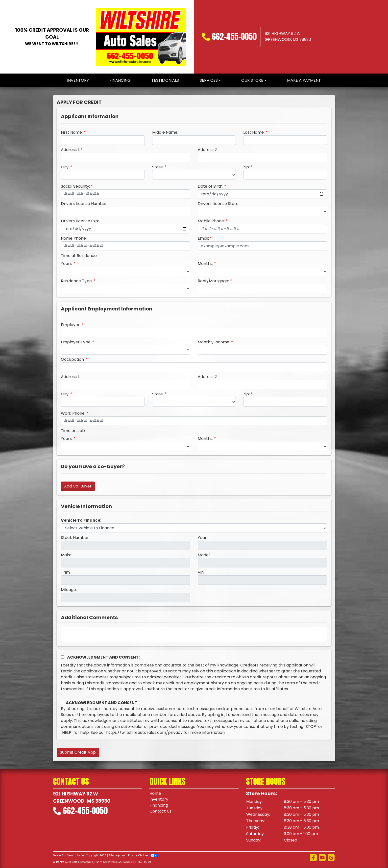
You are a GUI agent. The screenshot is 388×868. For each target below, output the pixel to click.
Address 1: (70, 150)
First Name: (72, 132)
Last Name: (254, 132)
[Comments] (194, 634)
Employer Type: (76, 342)
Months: (205, 264)
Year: (203, 538)
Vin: (201, 572)
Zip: (246, 167)
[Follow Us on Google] (331, 858)
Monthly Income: (214, 342)
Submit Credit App (78, 752)
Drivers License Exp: (80, 221)
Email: (203, 238)
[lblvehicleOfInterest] (194, 528)
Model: (204, 555)
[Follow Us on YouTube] (322, 858)
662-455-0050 (234, 37)
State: (158, 167)
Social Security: (75, 186)
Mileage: (69, 590)
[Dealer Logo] (141, 37)
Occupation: (73, 359)
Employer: (71, 325)
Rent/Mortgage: (213, 281)
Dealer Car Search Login (68, 855)
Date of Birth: (210, 186)
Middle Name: (165, 132)
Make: (67, 555)
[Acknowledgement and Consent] (62, 657)
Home (155, 793)
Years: (67, 264)
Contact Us (160, 811)
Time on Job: (73, 431)
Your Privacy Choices (140, 855)
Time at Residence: (79, 256)
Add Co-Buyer (78, 486)
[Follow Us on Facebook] (313, 858)
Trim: (66, 572)
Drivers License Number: (84, 204)
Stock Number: (75, 538)
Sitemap (114, 855)
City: (65, 167)
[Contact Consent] (62, 702)
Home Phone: (74, 238)
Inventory (159, 799)
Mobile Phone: (211, 221)
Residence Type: (77, 281)
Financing (159, 805)
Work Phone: (73, 413)
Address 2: (208, 150)
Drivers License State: (218, 204)
